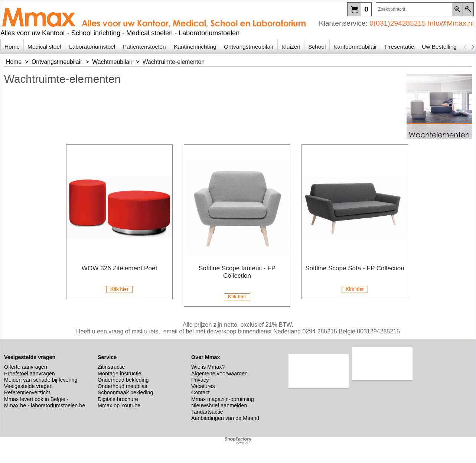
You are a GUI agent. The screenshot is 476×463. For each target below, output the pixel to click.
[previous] (465, 47)
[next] (472, 47)
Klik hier (119, 289)
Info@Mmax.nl (451, 23)
